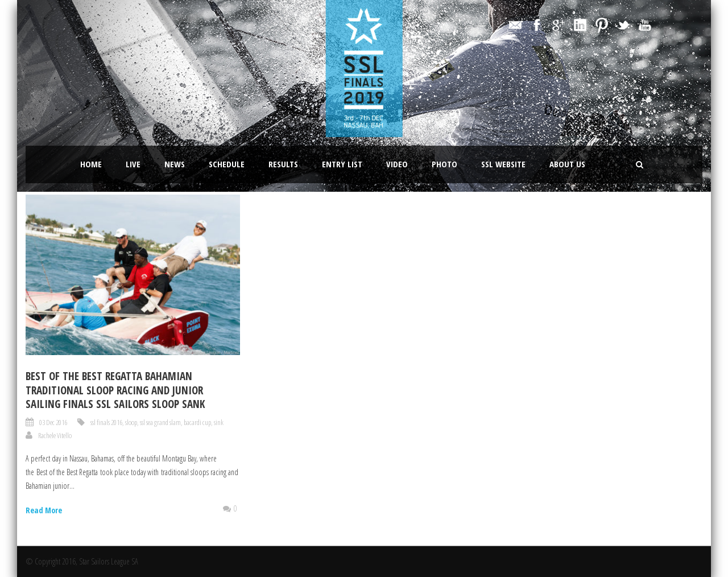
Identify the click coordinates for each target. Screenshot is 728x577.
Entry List (342, 164)
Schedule (227, 164)
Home (91, 164)
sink (219, 422)
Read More (44, 510)
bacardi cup (197, 422)
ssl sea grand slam (160, 422)
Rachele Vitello (55, 435)
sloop (131, 422)
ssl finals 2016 (106, 422)
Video (397, 164)
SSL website (503, 164)
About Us (567, 164)
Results (283, 164)
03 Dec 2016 (53, 422)
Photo (444, 164)
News (175, 164)
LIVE (133, 164)
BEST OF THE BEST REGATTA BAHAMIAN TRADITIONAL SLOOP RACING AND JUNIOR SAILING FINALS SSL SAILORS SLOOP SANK (115, 390)
